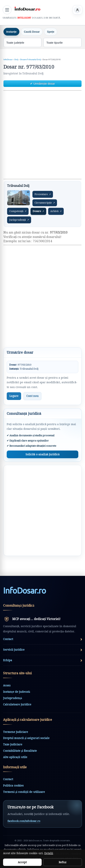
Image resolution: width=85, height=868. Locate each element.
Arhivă (56, 211)
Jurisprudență (19, 220)
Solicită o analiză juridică (42, 454)
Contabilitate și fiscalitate (20, 751)
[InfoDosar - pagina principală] (27, 9)
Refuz (63, 862)
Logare (14, 396)
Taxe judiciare (13, 744)
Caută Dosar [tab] (32, 32)
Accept (22, 862)
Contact (8, 779)
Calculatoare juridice (17, 704)
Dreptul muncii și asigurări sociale (26, 738)
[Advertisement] (42, 135)
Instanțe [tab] (12, 32)
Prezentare (43, 194)
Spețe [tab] (51, 32)
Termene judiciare (16, 732)
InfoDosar (8, 59)
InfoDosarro (24, 591)
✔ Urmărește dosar (42, 84)
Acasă (7, 685)
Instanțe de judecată (17, 692)
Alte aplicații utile (15, 757)
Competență (18, 211)
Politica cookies (13, 786)
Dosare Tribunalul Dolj (31, 59)
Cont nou (32, 396)
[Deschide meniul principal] (7, 10)
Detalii (49, 853)
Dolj (17, 59)
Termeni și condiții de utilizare (24, 792)
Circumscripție (45, 203)
